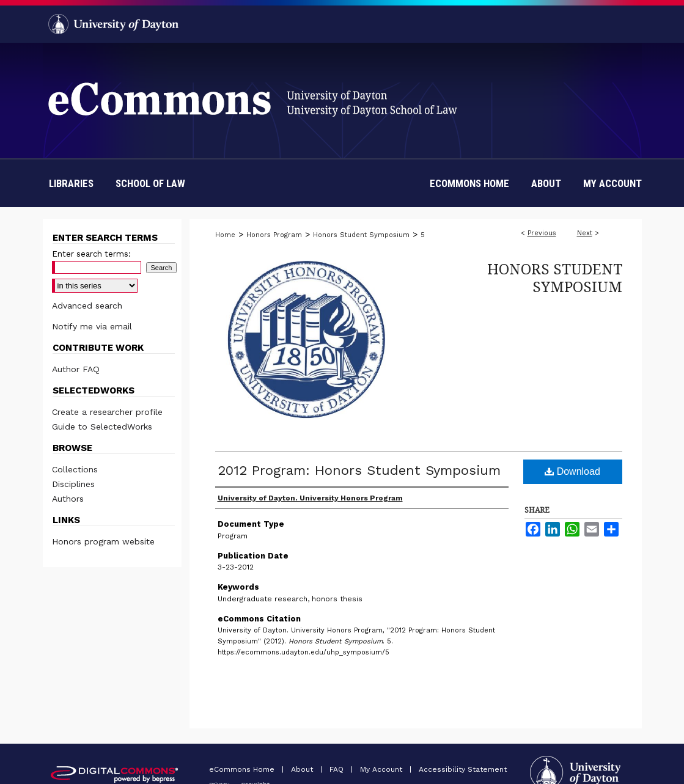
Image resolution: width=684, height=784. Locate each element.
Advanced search (87, 306)
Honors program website (103, 541)
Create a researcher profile (107, 412)
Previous (542, 233)
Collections (75, 469)
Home (225, 235)
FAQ (338, 769)
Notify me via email (92, 326)
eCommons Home (243, 769)
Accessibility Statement (463, 769)
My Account (382, 769)
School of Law (150, 183)
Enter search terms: (91, 254)
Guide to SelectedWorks (102, 427)
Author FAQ (76, 369)
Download (572, 471)
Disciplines (73, 484)
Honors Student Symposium (361, 235)
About (303, 769)
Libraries (71, 183)
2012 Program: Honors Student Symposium (359, 470)
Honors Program (274, 235)
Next (585, 233)
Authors (68, 499)
